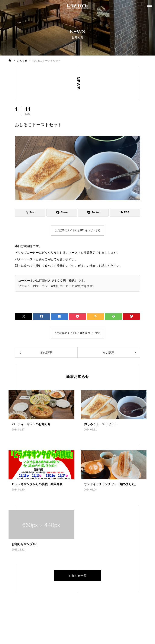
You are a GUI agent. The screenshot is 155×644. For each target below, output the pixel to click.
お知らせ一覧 (78, 576)
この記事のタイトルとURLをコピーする (77, 230)
